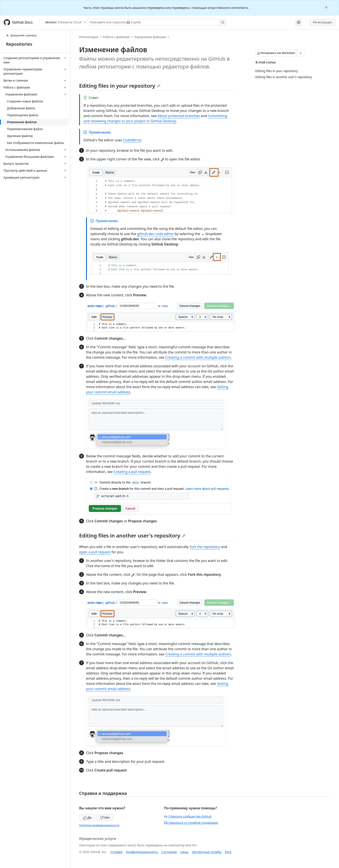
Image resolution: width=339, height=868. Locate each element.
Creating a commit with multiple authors (198, 357)
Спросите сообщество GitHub (188, 816)
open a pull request (95, 552)
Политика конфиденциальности (99, 825)
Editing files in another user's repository (132, 535)
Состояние (169, 852)
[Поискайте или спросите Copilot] (157, 22)
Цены (185, 852)
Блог (228, 852)
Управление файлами (150, 37)
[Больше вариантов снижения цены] (301, 53)
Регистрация (322, 22)
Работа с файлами (116, 37)
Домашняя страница (21, 35)
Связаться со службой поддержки (191, 823)
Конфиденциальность (142, 852)
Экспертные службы (207, 852)
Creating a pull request (132, 472)
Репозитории (89, 37)
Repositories (19, 44)
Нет (105, 817)
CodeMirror (132, 140)
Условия (117, 852)
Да (87, 817)
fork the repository (205, 547)
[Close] (327, 7)
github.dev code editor (155, 234)
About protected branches (179, 116)
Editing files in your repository (120, 86)
